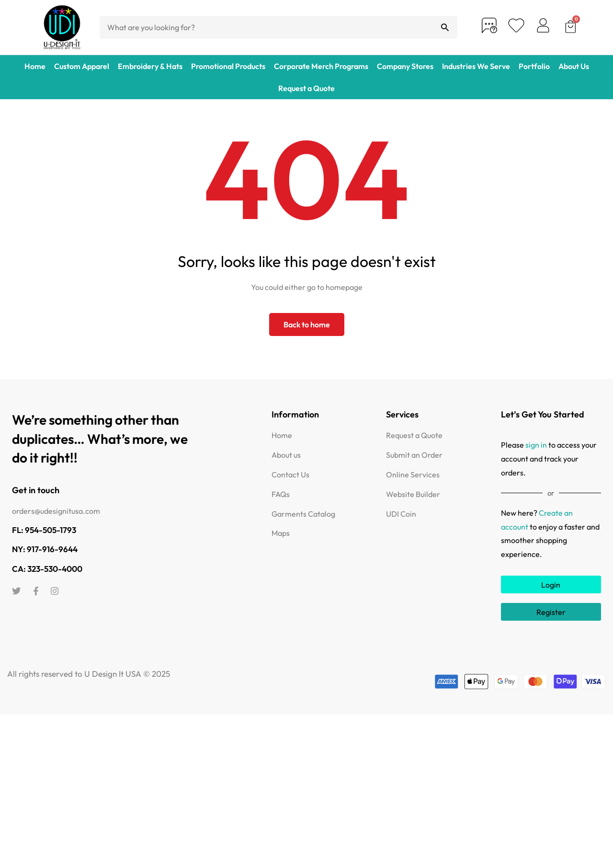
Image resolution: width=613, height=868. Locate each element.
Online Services (413, 475)
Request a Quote (306, 88)
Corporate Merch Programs (321, 66)
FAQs (281, 494)
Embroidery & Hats (150, 66)
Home (35, 66)
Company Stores (405, 66)
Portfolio (534, 66)
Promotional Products (228, 66)
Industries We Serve (476, 66)
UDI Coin (401, 514)
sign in (536, 445)
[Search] (445, 27)
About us (286, 455)
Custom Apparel (82, 66)
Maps (281, 533)
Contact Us (290, 475)
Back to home (307, 324)
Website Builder (413, 494)
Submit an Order (414, 455)
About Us (574, 66)
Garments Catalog (303, 514)
